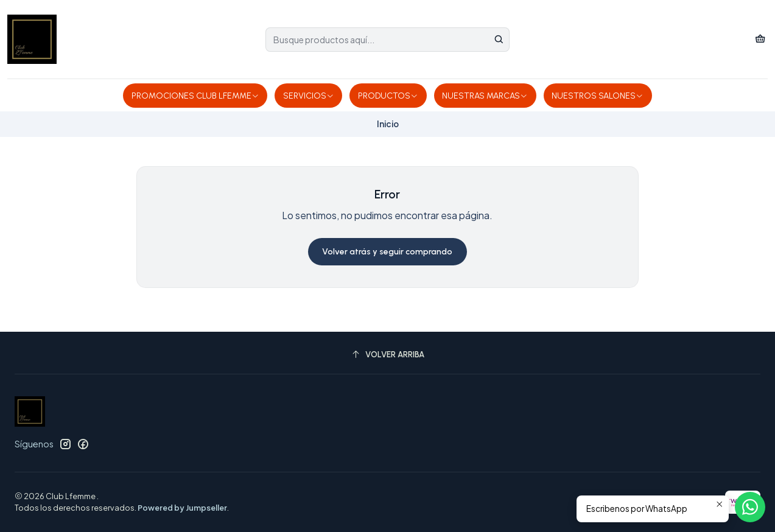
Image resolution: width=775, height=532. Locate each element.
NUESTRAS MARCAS (485, 96)
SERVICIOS (309, 96)
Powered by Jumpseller (182, 508)
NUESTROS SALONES (598, 96)
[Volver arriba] (387, 355)
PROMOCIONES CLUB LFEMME (195, 96)
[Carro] (760, 39)
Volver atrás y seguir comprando (387, 252)
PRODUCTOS (388, 96)
